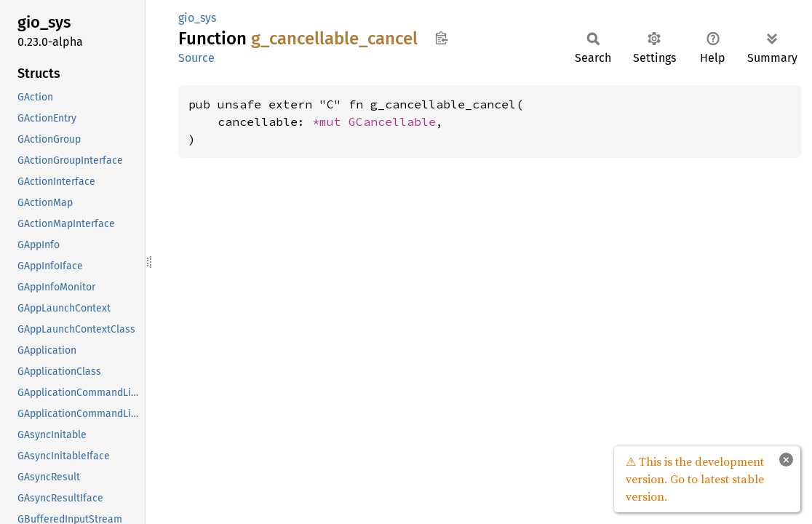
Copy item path (441, 38)
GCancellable (392, 122)
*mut (330, 122)
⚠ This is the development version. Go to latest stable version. (695, 479)
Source (196, 58)
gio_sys (197, 18)
